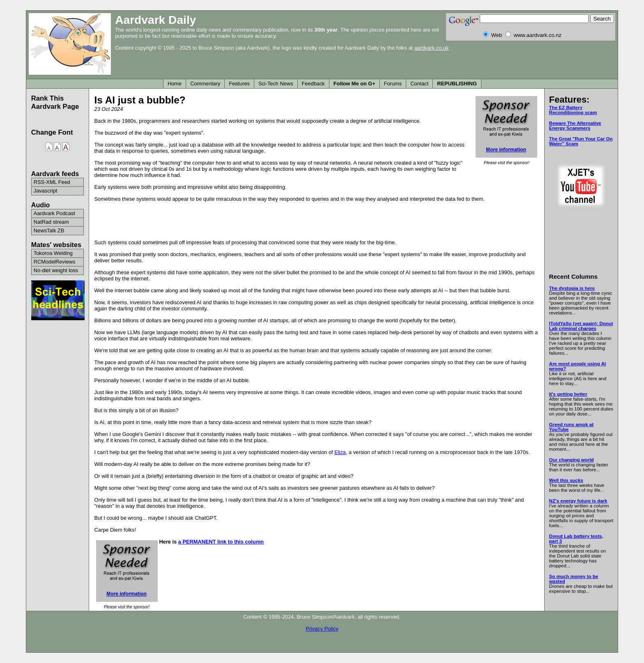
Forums (393, 84)
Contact (419, 84)
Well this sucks (566, 480)
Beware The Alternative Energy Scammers (575, 126)
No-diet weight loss (56, 270)
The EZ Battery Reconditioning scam (573, 110)
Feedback (313, 84)
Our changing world (572, 460)
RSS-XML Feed (52, 182)
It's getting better (568, 394)
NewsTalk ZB (49, 231)
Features (239, 84)
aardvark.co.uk (432, 48)
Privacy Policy (322, 629)
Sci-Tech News (276, 84)
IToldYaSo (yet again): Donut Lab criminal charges (581, 326)
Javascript (46, 191)
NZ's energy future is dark (578, 501)
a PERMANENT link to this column (221, 542)
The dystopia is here (572, 288)
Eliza (340, 452)
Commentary (205, 84)
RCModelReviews (55, 262)
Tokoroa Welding (53, 253)
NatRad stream (51, 222)
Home (175, 84)
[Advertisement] (317, 220)
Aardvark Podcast (54, 213)
